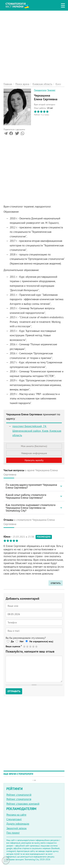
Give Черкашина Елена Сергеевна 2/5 (28, 646)
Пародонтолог (40, 90)
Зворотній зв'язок (16, 828)
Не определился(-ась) (41, 641)
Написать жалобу (34, 460)
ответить (56, 583)
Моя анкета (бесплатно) (34, 446)
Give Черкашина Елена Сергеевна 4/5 (34, 646)
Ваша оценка (14, 646)
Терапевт (51, 90)
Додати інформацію (18, 824)
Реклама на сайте (16, 815)
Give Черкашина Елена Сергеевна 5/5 (37, 646)
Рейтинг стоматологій (19, 795)
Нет (22, 641)
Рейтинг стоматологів (19, 799)
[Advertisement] (34, 45)
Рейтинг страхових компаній (23, 804)
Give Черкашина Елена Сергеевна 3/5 (31, 646)
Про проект (13, 833)
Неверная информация (34, 453)
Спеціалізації (14, 819)
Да (12, 641)
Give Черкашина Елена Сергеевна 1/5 (25, 646)
